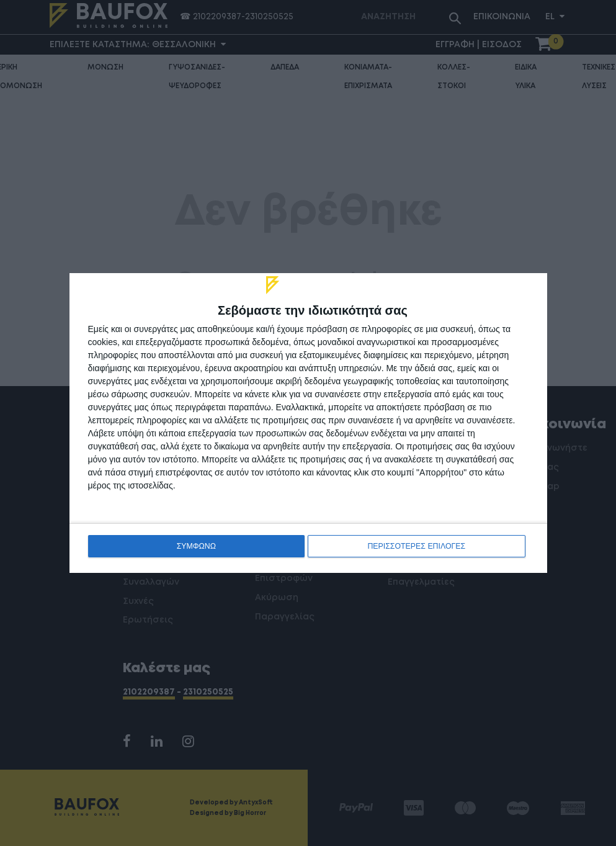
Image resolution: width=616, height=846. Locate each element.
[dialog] (308, 423)
